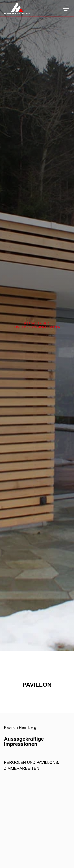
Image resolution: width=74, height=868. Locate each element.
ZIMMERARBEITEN (46, 327)
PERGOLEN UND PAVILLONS (31, 762)
